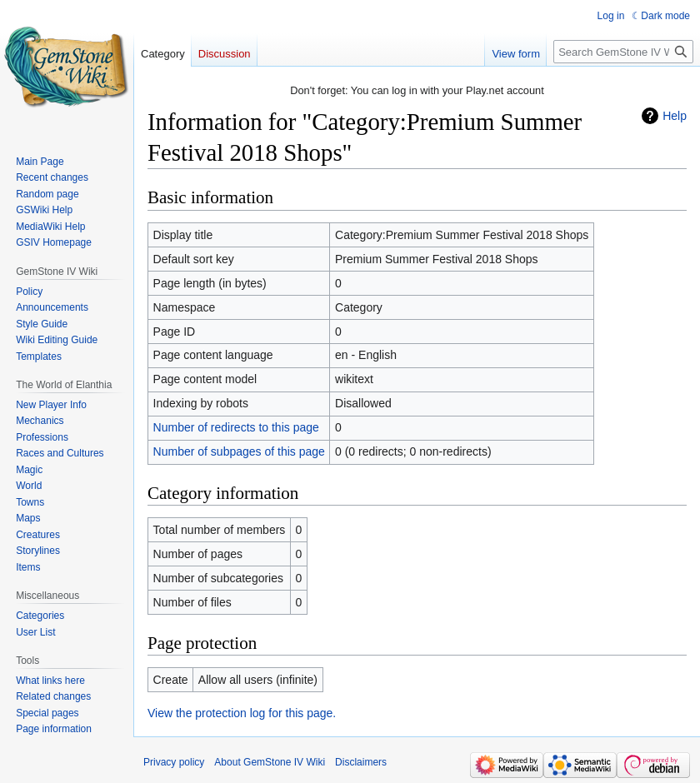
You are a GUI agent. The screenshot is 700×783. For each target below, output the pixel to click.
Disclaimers (361, 762)
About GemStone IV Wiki (270, 762)
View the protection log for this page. (242, 713)
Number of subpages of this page (239, 451)
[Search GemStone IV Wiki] (623, 52)
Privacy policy (174, 762)
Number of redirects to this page (236, 427)
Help (675, 116)
